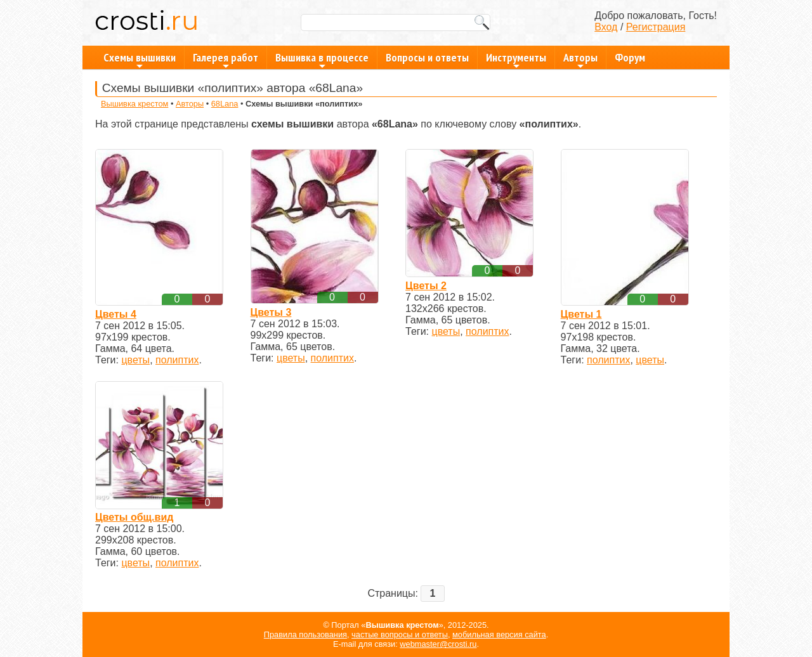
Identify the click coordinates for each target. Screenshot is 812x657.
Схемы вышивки (140, 60)
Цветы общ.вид (134, 517)
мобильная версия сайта (499, 634)
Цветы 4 (116, 314)
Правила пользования (305, 634)
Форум (630, 57)
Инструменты (516, 60)
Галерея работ (226, 60)
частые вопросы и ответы (400, 634)
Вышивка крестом (134, 104)
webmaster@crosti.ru (438, 644)
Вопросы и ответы (427, 57)
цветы (135, 360)
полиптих (177, 360)
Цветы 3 (271, 312)
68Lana (225, 104)
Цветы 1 (581, 314)
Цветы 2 (426, 286)
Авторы (580, 60)
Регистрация (656, 27)
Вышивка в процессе (322, 60)
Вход (606, 27)
